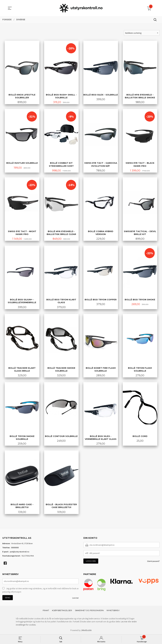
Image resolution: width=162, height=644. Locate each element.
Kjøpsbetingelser (62, 610)
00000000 (15, 548)
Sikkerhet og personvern (89, 610)
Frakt (46, 610)
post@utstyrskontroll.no (19, 552)
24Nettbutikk (86, 630)
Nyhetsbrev (113, 610)
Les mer (75, 598)
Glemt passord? (153, 561)
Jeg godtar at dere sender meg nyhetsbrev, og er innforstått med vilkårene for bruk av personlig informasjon (40, 590)
